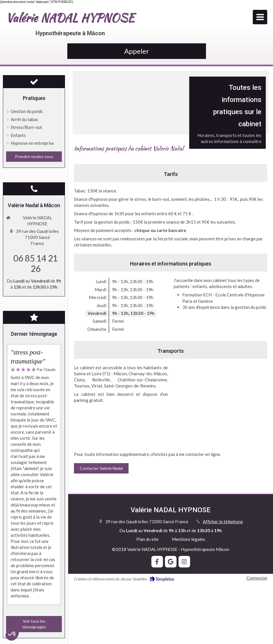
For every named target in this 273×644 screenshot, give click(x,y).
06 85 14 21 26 (36, 263)
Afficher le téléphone (223, 521)
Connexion (257, 578)
